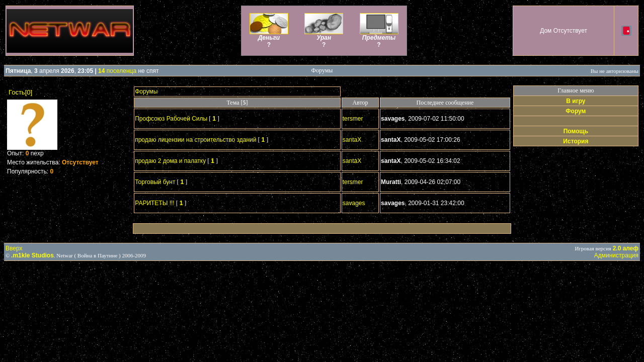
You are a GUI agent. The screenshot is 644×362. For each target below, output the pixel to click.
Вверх (14, 248)
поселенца (117, 71)
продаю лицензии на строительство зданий (195, 140)
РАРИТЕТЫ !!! (154, 203)
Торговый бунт (155, 182)
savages (354, 203)
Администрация (616, 255)
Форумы (146, 92)
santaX (352, 140)
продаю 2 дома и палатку (170, 161)
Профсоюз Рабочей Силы (171, 119)
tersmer (353, 119)
